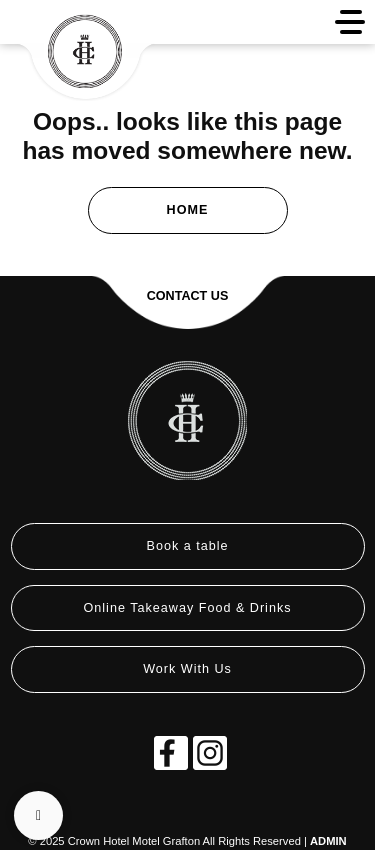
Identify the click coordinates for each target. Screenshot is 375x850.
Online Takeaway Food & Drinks (188, 608)
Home (188, 210)
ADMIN (328, 841)
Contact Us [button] (188, 296)
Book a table (187, 546)
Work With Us (187, 669)
